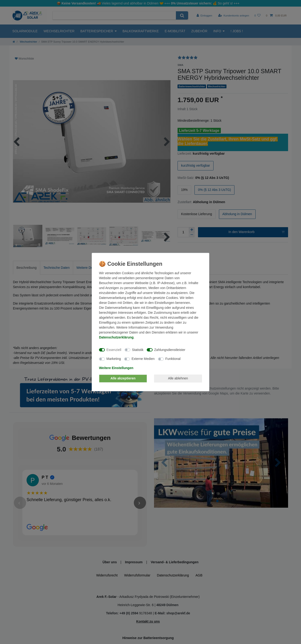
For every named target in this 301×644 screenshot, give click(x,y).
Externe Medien (143, 359)
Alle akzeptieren (123, 378)
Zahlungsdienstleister (170, 350)
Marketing (114, 359)
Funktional (173, 359)
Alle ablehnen (178, 378)
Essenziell (114, 350)
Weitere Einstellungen (116, 368)
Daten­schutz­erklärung (116, 337)
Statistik (138, 350)
